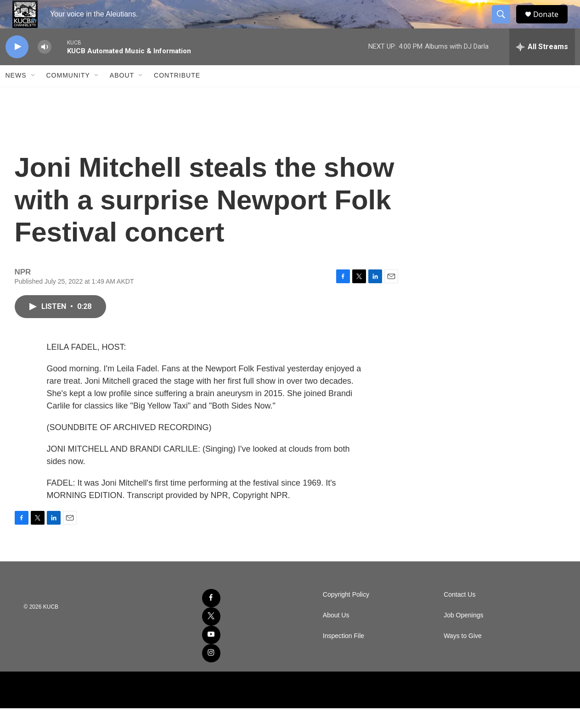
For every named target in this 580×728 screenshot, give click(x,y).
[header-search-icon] (505, 24)
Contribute (177, 95)
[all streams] (542, 67)
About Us (336, 635)
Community (68, 95)
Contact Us (459, 614)
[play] (17, 67)
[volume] (45, 67)
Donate (552, 24)
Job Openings (463, 635)
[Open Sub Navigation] (34, 95)
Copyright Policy (346, 614)
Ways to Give (463, 656)
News (16, 95)
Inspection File (343, 656)
